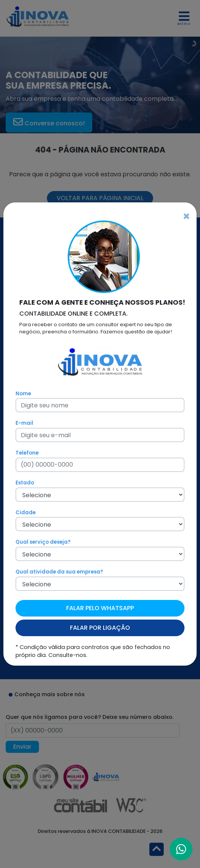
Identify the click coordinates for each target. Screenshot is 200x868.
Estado (25, 483)
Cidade (26, 513)
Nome (23, 394)
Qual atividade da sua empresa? (59, 572)
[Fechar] (186, 216)
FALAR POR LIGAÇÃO (100, 628)
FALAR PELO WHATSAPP (100, 608)
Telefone (27, 453)
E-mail (24, 423)
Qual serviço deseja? (43, 542)
